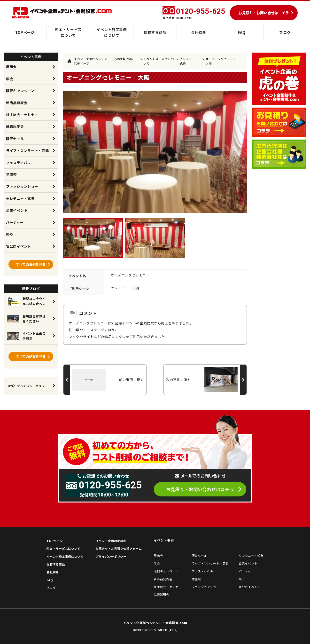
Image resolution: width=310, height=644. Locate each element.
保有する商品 (155, 32)
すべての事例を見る (31, 264)
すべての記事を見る (31, 356)
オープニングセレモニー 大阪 (224, 61)
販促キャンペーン (20, 91)
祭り (10, 234)
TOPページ (25, 32)
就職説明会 (15, 126)
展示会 (11, 67)
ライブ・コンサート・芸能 (27, 150)
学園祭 (11, 174)
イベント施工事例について (112, 32)
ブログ (285, 32)
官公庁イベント (19, 246)
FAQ (242, 32)
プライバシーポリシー (28, 386)
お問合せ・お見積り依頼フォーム (119, 548)
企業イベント (17, 210)
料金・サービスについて (68, 32)
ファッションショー (22, 186)
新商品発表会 (17, 103)
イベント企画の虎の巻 (111, 541)
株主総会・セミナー (22, 115)
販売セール (15, 139)
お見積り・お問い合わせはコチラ (200, 489)
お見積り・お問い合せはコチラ (264, 13)
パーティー (15, 222)
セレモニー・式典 (189, 61)
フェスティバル (18, 163)
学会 (10, 79)
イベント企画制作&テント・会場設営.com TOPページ (100, 61)
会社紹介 (198, 32)
